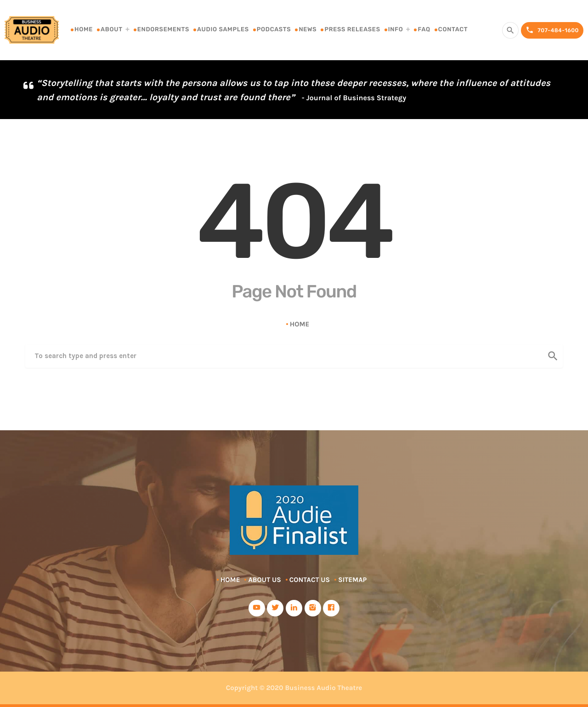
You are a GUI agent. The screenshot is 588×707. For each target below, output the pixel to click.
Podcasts (274, 30)
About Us (264, 580)
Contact (453, 30)
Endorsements (163, 30)
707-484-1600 (552, 30)
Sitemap (352, 580)
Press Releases (352, 30)
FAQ (424, 30)
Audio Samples (223, 30)
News (308, 30)
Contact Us (310, 580)
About (112, 30)
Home (84, 30)
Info (396, 30)
